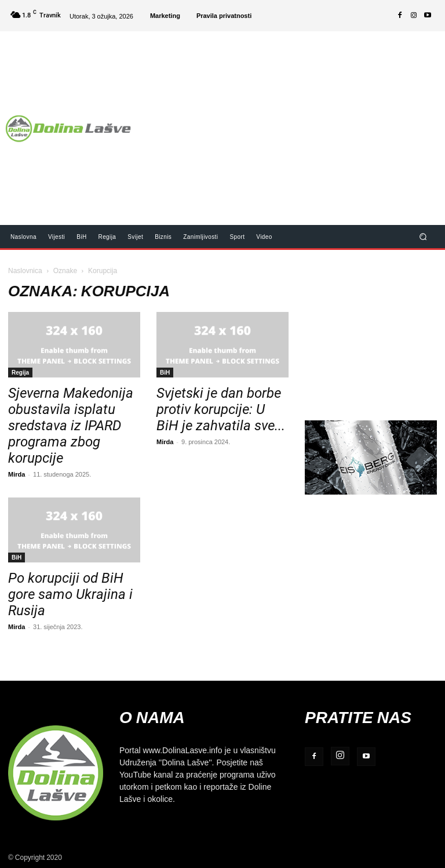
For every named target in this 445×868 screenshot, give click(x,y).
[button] (423, 236)
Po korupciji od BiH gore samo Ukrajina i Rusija (70, 594)
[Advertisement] (293, 121)
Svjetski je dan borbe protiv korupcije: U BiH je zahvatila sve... (221, 409)
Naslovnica (25, 270)
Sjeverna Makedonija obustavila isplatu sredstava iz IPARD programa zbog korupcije (71, 426)
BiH (165, 372)
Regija (20, 372)
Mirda (17, 474)
